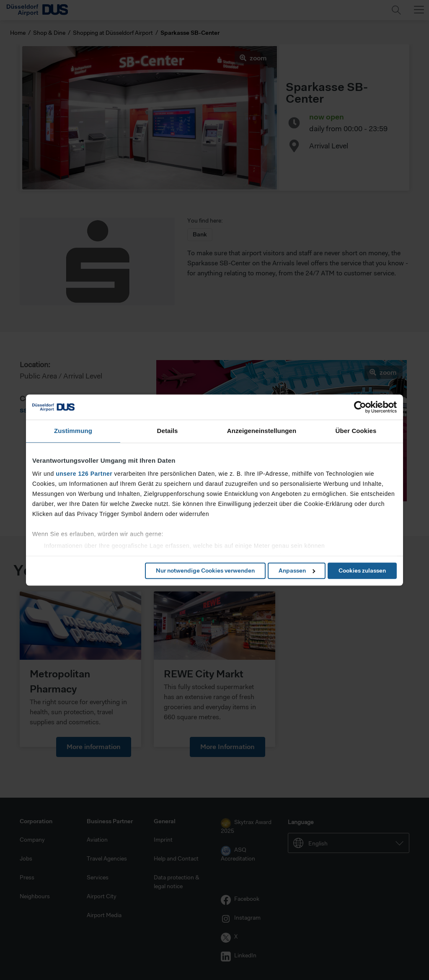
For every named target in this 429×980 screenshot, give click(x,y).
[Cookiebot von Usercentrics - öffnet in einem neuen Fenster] (360, 407)
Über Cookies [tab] (356, 431)
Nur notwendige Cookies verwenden (205, 570)
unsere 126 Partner (84, 474)
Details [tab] (168, 431)
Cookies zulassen (362, 570)
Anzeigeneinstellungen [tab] (262, 431)
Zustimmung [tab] (73, 431)
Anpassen (297, 570)
